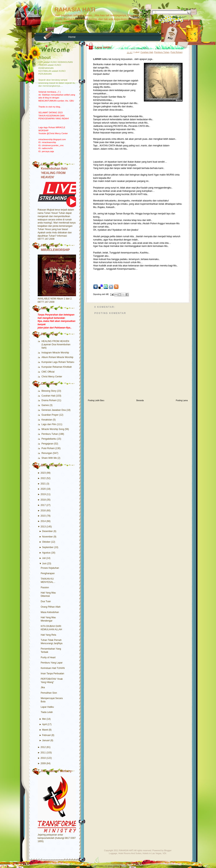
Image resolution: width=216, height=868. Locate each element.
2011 (43, 753)
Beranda (140, 400)
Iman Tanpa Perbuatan (53, 674)
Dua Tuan (46, 601)
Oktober (46, 542)
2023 (43, 473)
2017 (43, 505)
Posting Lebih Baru (96, 400)
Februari (47, 735)
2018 (43, 500)
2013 (43, 527)
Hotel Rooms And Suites (130, 853)
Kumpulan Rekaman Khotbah (57, 367)
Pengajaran (48, 444)
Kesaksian (47, 420)
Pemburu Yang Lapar (52, 663)
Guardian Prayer (50, 415)
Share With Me (50, 458)
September (48, 547)
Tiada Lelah (47, 712)
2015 (43, 516)
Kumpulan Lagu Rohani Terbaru (58, 362)
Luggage (113, 853)
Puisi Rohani (48, 448)
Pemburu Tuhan (50, 434)
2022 (43, 478)
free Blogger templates (96, 866)
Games (46, 405)
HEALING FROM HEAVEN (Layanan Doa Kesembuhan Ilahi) (56, 344)
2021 (43, 484)
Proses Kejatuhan (50, 568)
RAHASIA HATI (75, 9)
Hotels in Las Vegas (152, 853)
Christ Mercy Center (52, 377)
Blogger (168, 850)
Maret (45, 730)
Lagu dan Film (49, 424)
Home (72, 37)
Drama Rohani (49, 400)
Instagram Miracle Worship (55, 353)
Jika (43, 687)
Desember (47, 531)
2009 (43, 763)
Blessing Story (49, 391)
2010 (43, 758)
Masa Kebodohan (50, 612)
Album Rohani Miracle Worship (58, 357)
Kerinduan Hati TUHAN (53, 668)
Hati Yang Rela (49, 635)
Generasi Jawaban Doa (54, 410)
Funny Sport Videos (137, 866)
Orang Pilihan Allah (51, 607)
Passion (45, 587)
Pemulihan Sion (49, 693)
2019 (43, 494)
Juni (44, 564)
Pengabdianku (49, 439)
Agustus (46, 553)
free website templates (112, 866)
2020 (43, 489)
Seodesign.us (125, 866)
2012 (43, 747)
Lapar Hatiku (47, 707)
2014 (43, 521)
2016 (43, 511)
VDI (164, 853)
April (44, 724)
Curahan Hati (49, 396)
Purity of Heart (48, 657)
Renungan (47, 453)
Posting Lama (182, 400)
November (47, 537)
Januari (46, 740)
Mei (44, 719)
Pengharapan (48, 573)
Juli (44, 558)
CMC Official (48, 372)
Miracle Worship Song (53, 429)
